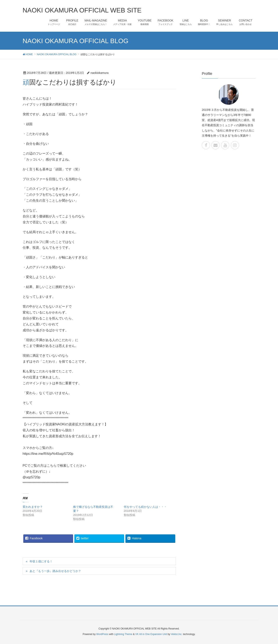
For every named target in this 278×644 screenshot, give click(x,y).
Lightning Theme (123, 634)
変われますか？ (33, 507)
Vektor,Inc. (176, 634)
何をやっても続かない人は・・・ (145, 507)
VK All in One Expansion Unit (151, 634)
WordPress (102, 634)
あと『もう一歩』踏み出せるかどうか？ (55, 571)
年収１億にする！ (41, 561)
